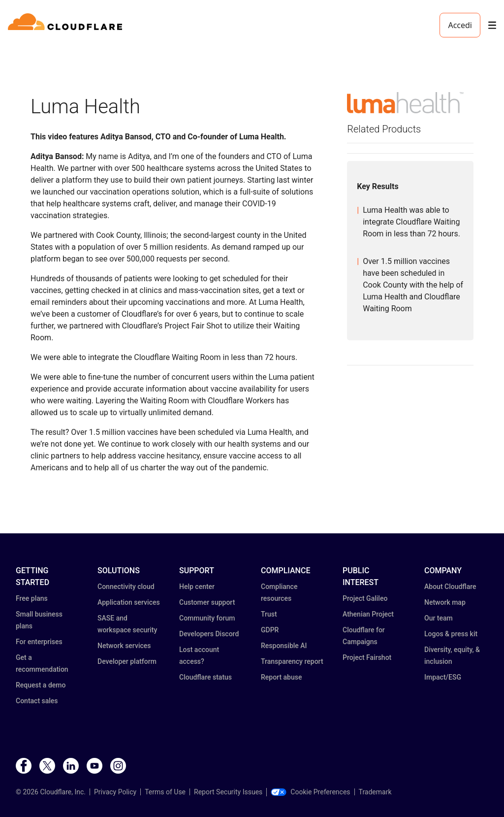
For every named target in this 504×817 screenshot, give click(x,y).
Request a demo (41, 685)
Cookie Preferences (310, 792)
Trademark (375, 792)
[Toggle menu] (492, 25)
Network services (124, 646)
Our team (439, 618)
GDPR (270, 630)
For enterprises (39, 642)
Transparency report (292, 661)
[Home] (67, 25)
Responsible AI (284, 646)
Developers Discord (209, 634)
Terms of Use (165, 792)
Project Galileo (365, 598)
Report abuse (281, 677)
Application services (129, 602)
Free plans (32, 598)
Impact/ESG (443, 677)
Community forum (207, 618)
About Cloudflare (450, 587)
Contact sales (37, 701)
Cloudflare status (205, 677)
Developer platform (127, 661)
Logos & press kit (451, 634)
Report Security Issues (228, 792)
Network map (445, 602)
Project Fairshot (367, 657)
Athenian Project (368, 614)
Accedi (460, 25)
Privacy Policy (115, 792)
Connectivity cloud (126, 587)
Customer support (207, 602)
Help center (197, 587)
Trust (269, 614)
